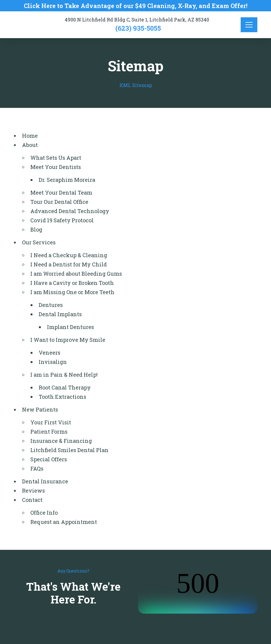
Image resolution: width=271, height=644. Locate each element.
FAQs (37, 468)
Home (30, 136)
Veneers (50, 353)
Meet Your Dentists (56, 167)
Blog (36, 229)
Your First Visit (51, 422)
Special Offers (49, 459)
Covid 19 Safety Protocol (62, 220)
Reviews (33, 491)
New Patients (40, 409)
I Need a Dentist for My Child (69, 264)
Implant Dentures (71, 327)
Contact (32, 500)
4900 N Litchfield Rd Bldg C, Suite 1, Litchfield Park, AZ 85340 (137, 20)
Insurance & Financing (61, 441)
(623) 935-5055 (138, 28)
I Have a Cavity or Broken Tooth (72, 283)
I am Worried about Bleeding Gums (76, 274)
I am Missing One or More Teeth (72, 292)
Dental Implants (60, 314)
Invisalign (53, 362)
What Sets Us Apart (56, 158)
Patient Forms (49, 432)
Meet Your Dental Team (61, 193)
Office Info (44, 513)
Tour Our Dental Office (59, 202)
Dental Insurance (45, 481)
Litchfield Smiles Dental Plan (69, 450)
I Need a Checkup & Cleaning (69, 255)
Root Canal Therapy (65, 387)
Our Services (39, 242)
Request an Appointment (64, 522)
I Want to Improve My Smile (68, 340)
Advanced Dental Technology (70, 211)
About (30, 145)
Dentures (51, 305)
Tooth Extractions (62, 397)
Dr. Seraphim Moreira (67, 180)
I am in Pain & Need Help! (64, 375)
